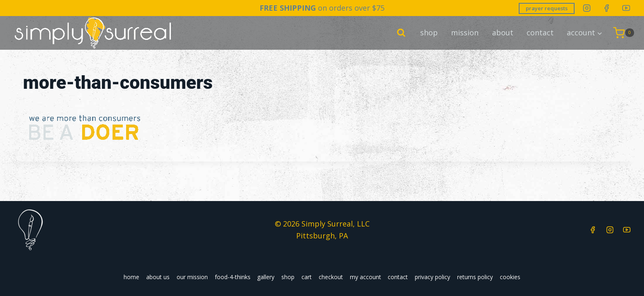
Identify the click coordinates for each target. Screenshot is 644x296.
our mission (192, 277)
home (131, 277)
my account (366, 277)
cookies (510, 277)
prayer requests (547, 8)
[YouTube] (626, 8)
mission (465, 32)
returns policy (475, 277)
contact (540, 32)
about (503, 32)
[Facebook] (606, 8)
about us (158, 277)
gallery (266, 277)
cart (307, 277)
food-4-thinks (233, 277)
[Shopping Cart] (624, 32)
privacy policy (432, 277)
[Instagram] (587, 8)
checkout (331, 277)
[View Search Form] (401, 33)
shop (429, 32)
